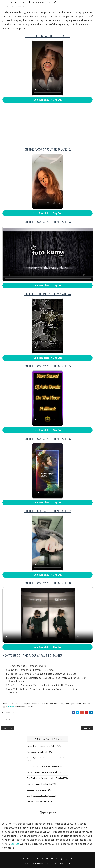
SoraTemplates (38, 863)
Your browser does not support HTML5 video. (47, 68)
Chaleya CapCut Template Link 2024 (41, 802)
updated (11, 707)
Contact (15, 844)
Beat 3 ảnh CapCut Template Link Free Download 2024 (47, 778)
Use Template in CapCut (48, 100)
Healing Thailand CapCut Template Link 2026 (44, 746)
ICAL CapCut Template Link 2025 (39, 752)
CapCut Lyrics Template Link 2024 (40, 790)
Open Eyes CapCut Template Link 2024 (41, 796)
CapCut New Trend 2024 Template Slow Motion (45, 766)
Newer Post (8, 728)
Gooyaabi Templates (64, 863)
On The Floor (11, 6)
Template (20, 6)
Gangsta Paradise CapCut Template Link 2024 (44, 772)
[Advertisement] (47, 123)
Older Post (87, 728)
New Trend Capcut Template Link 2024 (42, 784)
